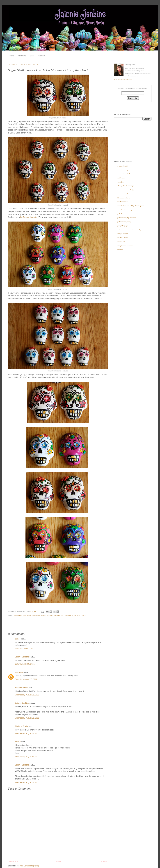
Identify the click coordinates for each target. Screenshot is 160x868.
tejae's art (121, 242)
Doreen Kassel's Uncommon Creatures (131, 194)
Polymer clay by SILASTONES (127, 218)
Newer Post (14, 861)
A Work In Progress (124, 170)
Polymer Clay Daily (124, 222)
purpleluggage (123, 226)
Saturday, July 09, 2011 (25, 664)
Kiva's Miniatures (124, 198)
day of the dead (20, 615)
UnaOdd (120, 250)
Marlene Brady (22, 726)
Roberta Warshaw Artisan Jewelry (129, 230)
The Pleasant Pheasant (125, 246)
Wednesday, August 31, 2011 (27, 695)
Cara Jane (121, 182)
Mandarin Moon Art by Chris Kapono (131, 206)
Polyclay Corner (123, 214)
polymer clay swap (64, 615)
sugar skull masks (79, 615)
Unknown (19, 672)
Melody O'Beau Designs (126, 210)
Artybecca (121, 178)
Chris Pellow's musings (126, 186)
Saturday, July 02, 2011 (25, 648)
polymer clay (52, 615)
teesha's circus (123, 238)
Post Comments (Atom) (29, 866)
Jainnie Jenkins (22, 657)
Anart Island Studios (125, 174)
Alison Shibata (22, 688)
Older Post (102, 861)
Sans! (18, 639)
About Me (22, 56)
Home (11, 56)
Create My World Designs (126, 190)
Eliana (18, 742)
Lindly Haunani (123, 202)
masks (44, 615)
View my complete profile (123, 79)
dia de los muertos (34, 615)
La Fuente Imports (29, 217)
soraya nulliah (123, 234)
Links (32, 56)
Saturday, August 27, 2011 (26, 679)
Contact (42, 56)
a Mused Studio (123, 166)
